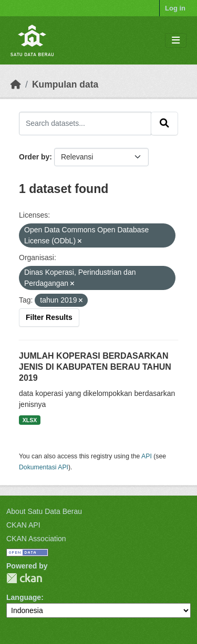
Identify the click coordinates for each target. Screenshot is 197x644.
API (147, 456)
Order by (34, 157)
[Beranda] (16, 84)
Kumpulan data (65, 84)
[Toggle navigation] (176, 41)
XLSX (30, 420)
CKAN (24, 578)
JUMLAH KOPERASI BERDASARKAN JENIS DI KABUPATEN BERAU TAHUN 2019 (95, 367)
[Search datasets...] (85, 123)
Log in (175, 8)
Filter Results (49, 317)
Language (24, 597)
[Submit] (164, 123)
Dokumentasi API (44, 467)
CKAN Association (36, 539)
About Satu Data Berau (44, 511)
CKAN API (23, 525)
